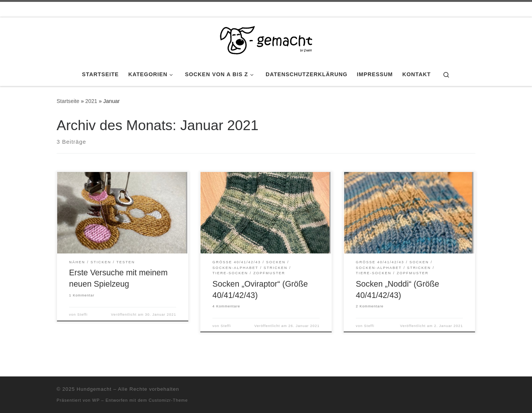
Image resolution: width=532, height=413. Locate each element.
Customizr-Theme (168, 400)
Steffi (82, 315)
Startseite (68, 101)
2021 (91, 101)
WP (96, 400)
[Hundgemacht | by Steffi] (266, 39)
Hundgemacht (94, 389)
